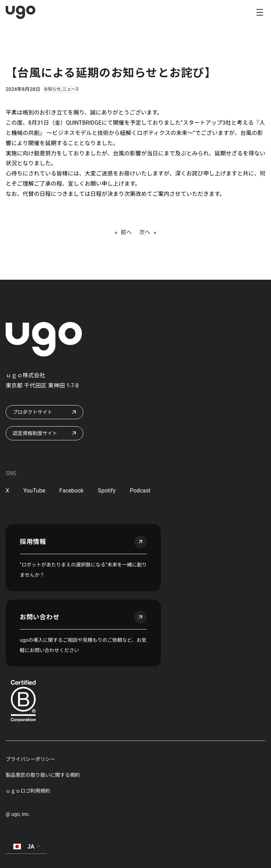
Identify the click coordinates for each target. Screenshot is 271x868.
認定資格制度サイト (35, 433)
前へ (126, 232)
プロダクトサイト (32, 412)
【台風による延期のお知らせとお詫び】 (111, 73)
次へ (145, 232)
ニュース (71, 89)
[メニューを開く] (260, 12)
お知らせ (52, 89)
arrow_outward (140, 542)
